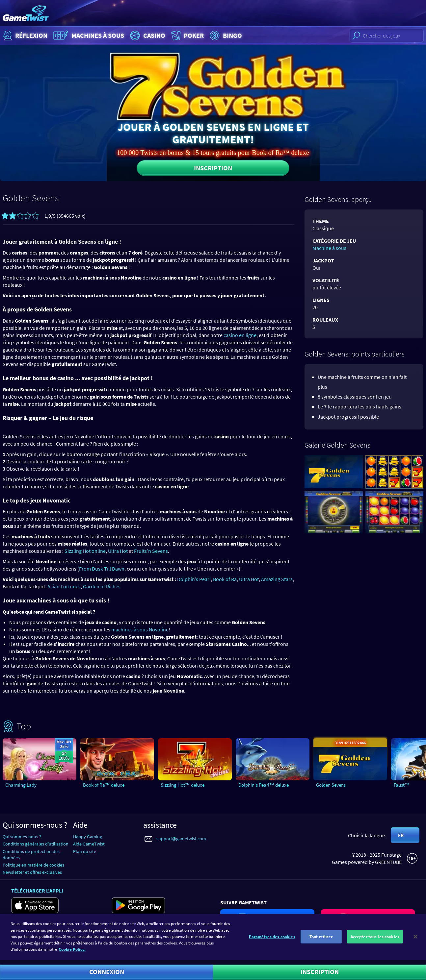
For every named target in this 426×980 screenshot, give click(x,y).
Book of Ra (225, 579)
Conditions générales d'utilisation (36, 844)
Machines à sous (88, 36)
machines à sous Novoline (140, 629)
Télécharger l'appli (37, 891)
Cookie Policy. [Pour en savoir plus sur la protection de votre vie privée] (72, 953)
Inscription (213, 168)
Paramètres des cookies (272, 940)
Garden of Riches (102, 586)
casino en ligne (240, 335)
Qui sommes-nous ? (22, 837)
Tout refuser (321, 940)
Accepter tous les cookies (375, 940)
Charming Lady (21, 785)
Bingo (225, 36)
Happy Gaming (88, 837)
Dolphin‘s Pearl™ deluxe (264, 785)
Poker (187, 36)
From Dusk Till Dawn (102, 569)
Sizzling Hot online (85, 551)
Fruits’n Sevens (151, 551)
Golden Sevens (331, 785)
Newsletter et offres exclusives (32, 872)
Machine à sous (329, 248)
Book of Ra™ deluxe (104, 785)
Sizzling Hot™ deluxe (183, 785)
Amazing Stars (277, 579)
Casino (147, 36)
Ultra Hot (118, 551)
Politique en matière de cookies (33, 865)
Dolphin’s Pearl (194, 579)
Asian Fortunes (64, 586)
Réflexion (25, 36)
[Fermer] (415, 940)
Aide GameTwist (89, 844)
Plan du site (85, 851)
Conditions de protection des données (31, 855)
